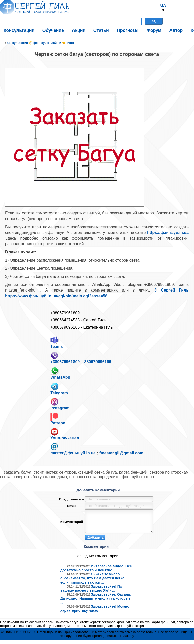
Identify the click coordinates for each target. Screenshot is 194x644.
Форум (133, 30)
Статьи (88, 30)
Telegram (59, 389)
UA (163, 5)
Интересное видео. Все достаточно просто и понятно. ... (96, 572)
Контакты (174, 30)
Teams (57, 342)
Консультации (17, 30)
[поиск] (87, 21)
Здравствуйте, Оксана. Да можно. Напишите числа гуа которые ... (96, 602)
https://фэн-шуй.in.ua (168, 232)
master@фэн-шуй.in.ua (73, 453)
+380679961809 (65, 358)
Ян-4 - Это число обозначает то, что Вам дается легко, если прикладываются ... (93, 582)
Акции (69, 30)
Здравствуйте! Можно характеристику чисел (95, 612)
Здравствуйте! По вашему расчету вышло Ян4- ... (91, 592)
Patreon (58, 419)
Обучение (46, 30)
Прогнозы (111, 30)
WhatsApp (60, 373)
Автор (152, 30)
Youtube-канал (65, 434)
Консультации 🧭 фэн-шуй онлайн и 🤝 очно (40, 43)
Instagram (60, 404)
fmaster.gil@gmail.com (121, 453)
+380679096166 (96, 362)
